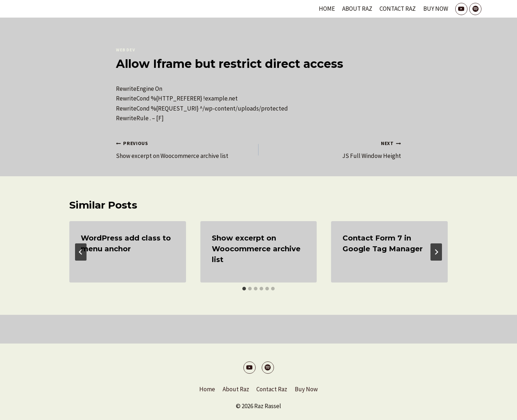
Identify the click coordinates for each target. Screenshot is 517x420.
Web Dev (125, 50)
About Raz (357, 9)
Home (327, 9)
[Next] (436, 252)
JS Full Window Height (333, 149)
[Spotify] (475, 9)
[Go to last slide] (81, 252)
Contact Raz (398, 9)
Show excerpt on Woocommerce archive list (184, 149)
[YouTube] (461, 9)
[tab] (244, 289)
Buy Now (436, 9)
